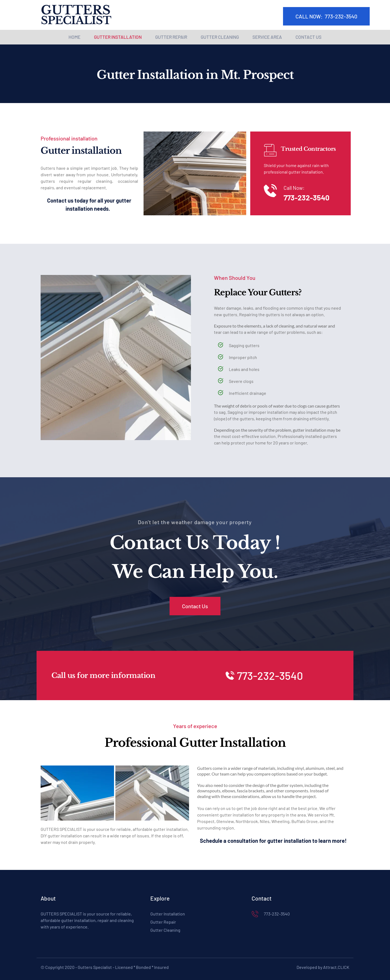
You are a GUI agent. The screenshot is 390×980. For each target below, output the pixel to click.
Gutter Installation (168, 914)
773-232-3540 (306, 197)
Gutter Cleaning (165, 930)
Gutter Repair (163, 922)
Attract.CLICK (336, 967)
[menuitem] (74, 37)
